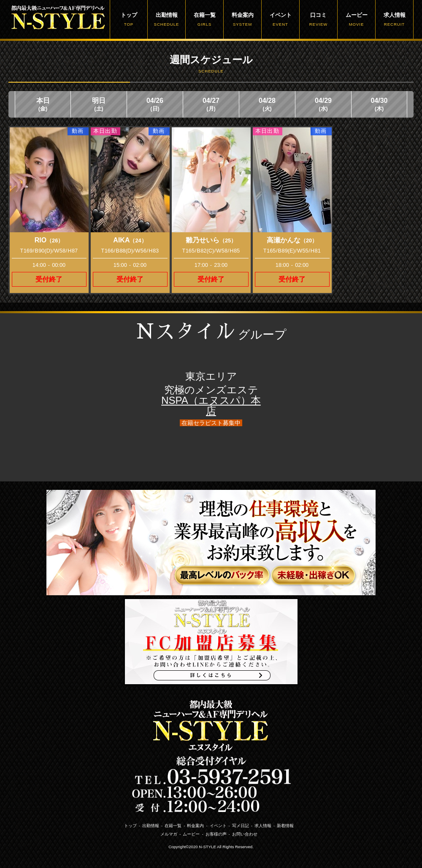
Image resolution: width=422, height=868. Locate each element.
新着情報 (285, 826)
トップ (129, 19)
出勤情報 (166, 19)
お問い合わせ (245, 834)
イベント (280, 19)
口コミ (318, 19)
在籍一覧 (204, 19)
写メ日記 (241, 826)
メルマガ (169, 834)
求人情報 (394, 19)
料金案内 (242, 19)
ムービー (356, 19)
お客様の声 (216, 834)
